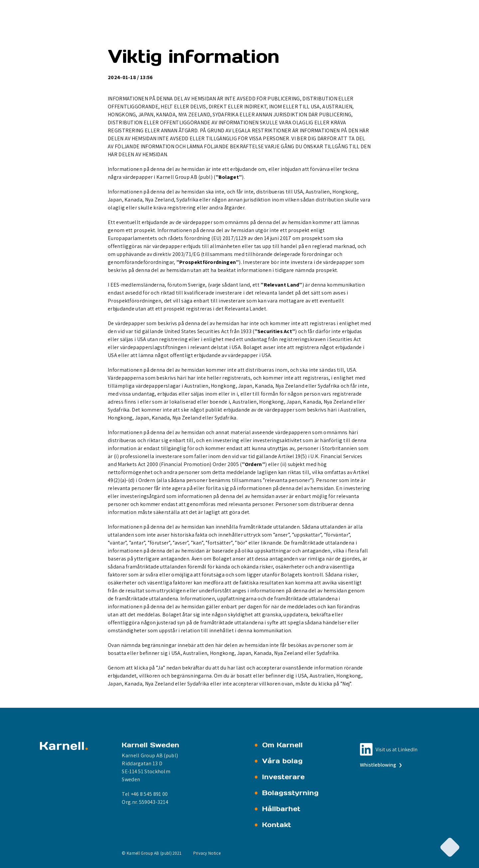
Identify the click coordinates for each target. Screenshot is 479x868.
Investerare (283, 777)
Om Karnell (282, 745)
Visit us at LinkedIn (397, 749)
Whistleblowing (380, 765)
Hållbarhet (281, 809)
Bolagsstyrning (290, 793)
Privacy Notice (207, 853)
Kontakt (277, 825)
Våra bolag (282, 761)
